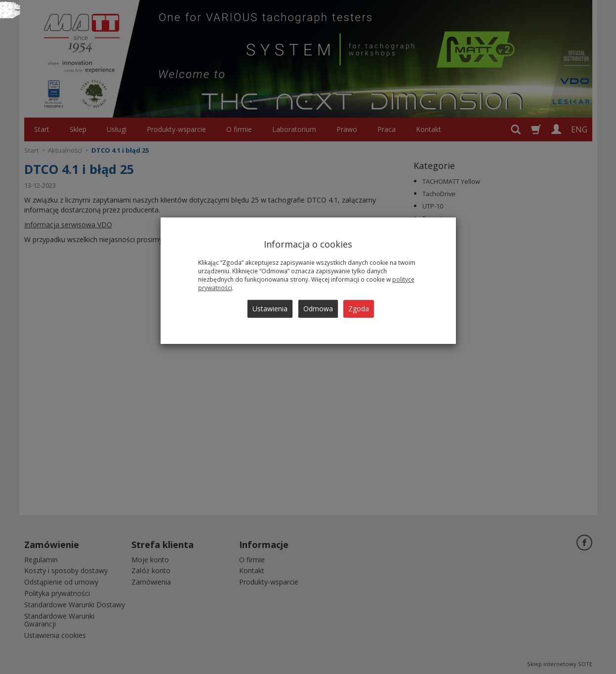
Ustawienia (270, 309)
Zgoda (359, 309)
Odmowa (318, 309)
